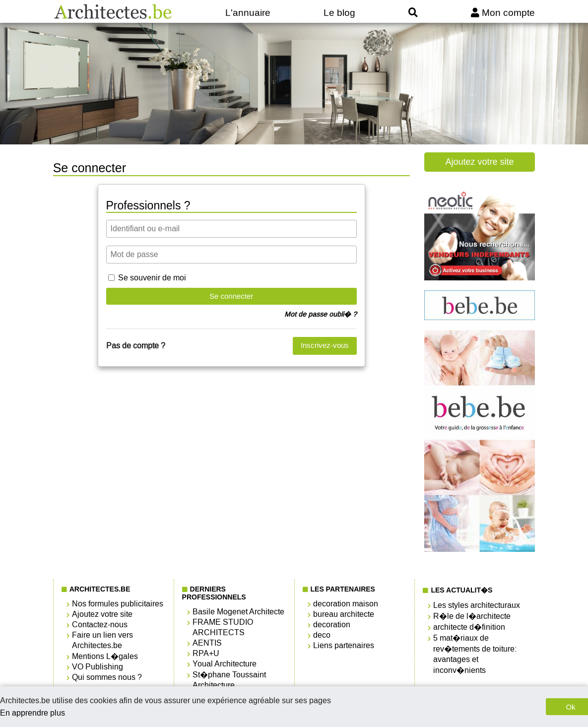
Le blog (339, 13)
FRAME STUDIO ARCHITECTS (223, 627)
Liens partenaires (344, 645)
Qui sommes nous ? (107, 677)
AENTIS (207, 643)
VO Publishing (98, 667)
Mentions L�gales (105, 656)
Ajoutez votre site (480, 162)
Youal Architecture (225, 664)
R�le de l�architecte (472, 616)
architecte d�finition (469, 627)
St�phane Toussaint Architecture (229, 680)
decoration (332, 625)
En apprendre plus (33, 713)
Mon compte (503, 13)
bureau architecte (344, 614)
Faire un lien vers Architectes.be (102, 640)
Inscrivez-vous (325, 345)
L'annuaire (248, 13)
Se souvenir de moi (152, 278)
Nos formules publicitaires (118, 604)
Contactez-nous (100, 625)
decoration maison (346, 604)
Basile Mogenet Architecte (238, 612)
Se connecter (231, 296)
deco (322, 635)
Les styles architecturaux (477, 605)
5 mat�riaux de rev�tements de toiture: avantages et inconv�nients (475, 654)
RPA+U (206, 653)
